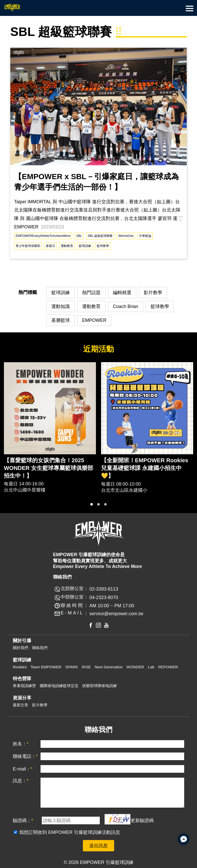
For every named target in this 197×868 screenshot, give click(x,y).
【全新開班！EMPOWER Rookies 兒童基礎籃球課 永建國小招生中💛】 (145, 468)
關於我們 (21, 648)
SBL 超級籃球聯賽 (100, 236)
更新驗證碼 (142, 821)
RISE (86, 667)
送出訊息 (98, 846)
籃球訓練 (85, 246)
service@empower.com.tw (116, 614)
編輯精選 (122, 293)
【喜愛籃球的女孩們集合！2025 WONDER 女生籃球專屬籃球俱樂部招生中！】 (48, 468)
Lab (151, 667)
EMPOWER (94, 320)
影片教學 (153, 293)
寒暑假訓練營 (24, 686)
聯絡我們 (40, 648)
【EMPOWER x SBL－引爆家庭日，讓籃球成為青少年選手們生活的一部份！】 (96, 182)
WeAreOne (126, 236)
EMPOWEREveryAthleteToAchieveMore (43, 236)
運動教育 (67, 246)
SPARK (72, 667)
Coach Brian (126, 306)
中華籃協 (145, 236)
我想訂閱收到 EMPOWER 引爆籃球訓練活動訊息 (70, 832)
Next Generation (109, 667)
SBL (79, 236)
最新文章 (21, 705)
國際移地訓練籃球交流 (59, 686)
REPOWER (168, 667)
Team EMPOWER (46, 667)
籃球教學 (103, 246)
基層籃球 (61, 320)
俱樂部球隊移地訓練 (99, 686)
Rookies (20, 667)
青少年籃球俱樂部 (28, 246)
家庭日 (51, 246)
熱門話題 (91, 293)
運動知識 (61, 306)
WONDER (135, 667)
